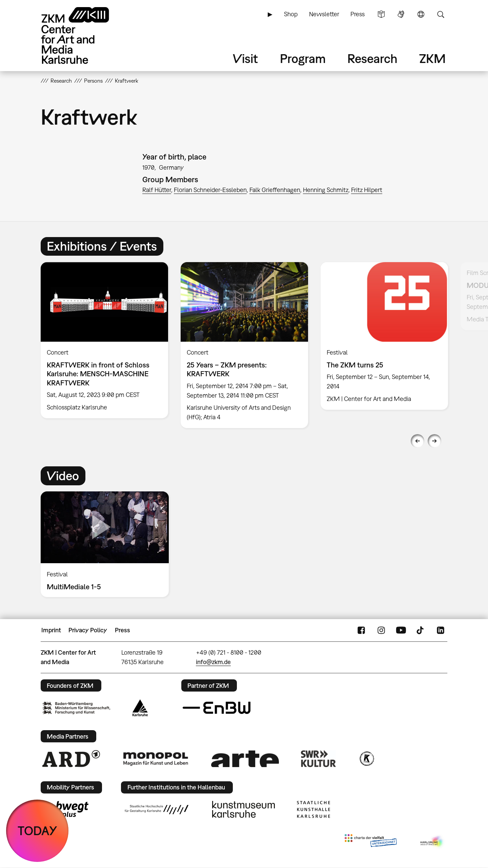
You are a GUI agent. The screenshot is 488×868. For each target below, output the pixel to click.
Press (358, 14)
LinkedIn (441, 630)
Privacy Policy (88, 630)
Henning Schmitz (326, 190)
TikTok (421, 630)
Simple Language (381, 14)
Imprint (51, 630)
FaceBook (361, 630)
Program (303, 58)
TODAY (37, 831)
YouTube (401, 630)
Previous (418, 441)
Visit (245, 58)
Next (434, 441)
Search (441, 14)
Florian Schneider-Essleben (210, 190)
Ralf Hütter (157, 190)
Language (421, 14)
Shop (291, 14)
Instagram (381, 630)
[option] (105, 340)
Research (372, 58)
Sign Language (401, 14)
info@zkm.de (213, 662)
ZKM (432, 58)
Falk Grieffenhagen (275, 190)
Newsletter (324, 14)
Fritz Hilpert (367, 190)
